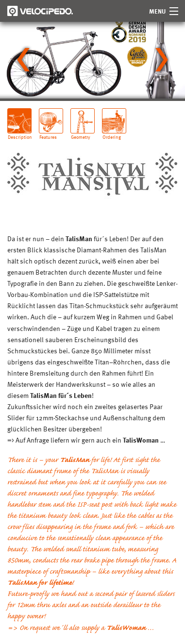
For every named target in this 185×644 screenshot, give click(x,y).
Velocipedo (40, 11)
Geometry (81, 133)
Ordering (112, 133)
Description (20, 133)
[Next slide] (162, 60)
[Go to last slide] (23, 60)
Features (48, 133)
